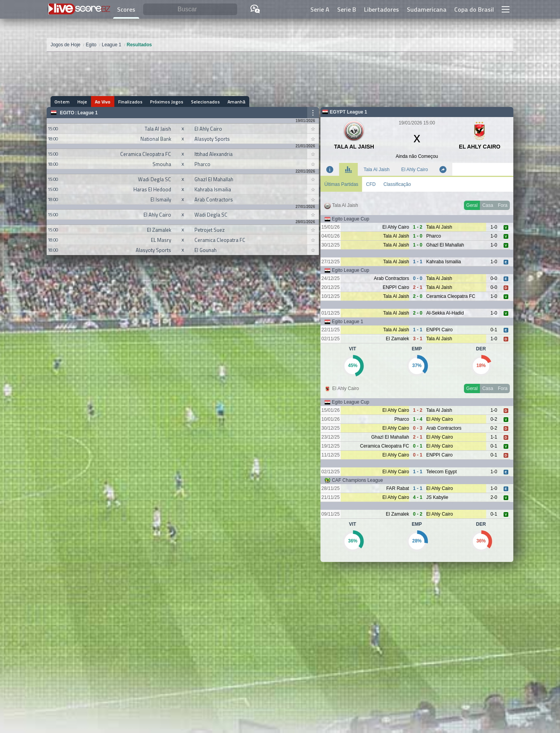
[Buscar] (190, 10)
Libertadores (381, 9)
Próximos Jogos (167, 102)
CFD (371, 184)
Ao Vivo (103, 102)
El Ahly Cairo (415, 170)
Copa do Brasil (474, 9)
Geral (472, 205)
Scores (126, 9)
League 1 (87, 113)
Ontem (62, 102)
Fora (503, 205)
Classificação (397, 184)
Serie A (320, 9)
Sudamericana (427, 9)
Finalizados (130, 102)
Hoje (82, 102)
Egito (67, 113)
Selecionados (205, 102)
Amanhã (236, 102)
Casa (488, 205)
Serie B (347, 9)
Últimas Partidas (341, 184)
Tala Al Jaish (377, 170)
